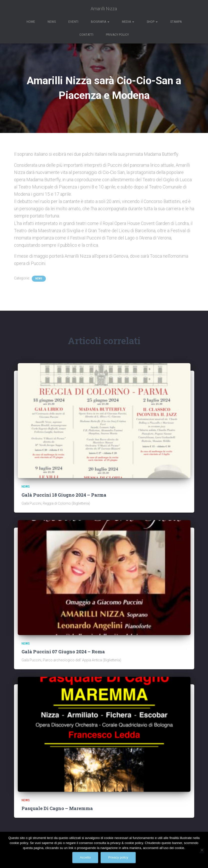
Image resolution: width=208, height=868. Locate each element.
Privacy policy (118, 857)
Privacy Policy (117, 35)
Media (128, 22)
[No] (202, 850)
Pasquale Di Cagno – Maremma (57, 808)
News (52, 22)
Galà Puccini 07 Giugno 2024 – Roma (63, 652)
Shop (152, 22)
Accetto (85, 857)
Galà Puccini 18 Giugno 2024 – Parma (64, 495)
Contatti (86, 35)
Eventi (73, 22)
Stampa (176, 22)
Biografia (100, 22)
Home (31, 22)
